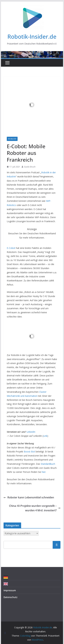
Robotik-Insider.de (32, 36)
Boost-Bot (29, 452)
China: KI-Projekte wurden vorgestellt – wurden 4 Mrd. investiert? (35, 508)
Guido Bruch (30, 167)
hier (44, 472)
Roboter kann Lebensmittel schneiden (29, 497)
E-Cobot (11, 248)
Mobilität (12, 139)
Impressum (10, 590)
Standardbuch (48, 464)
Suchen (57, 545)
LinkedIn (31, 432)
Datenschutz (10, 597)
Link (45, 436)
